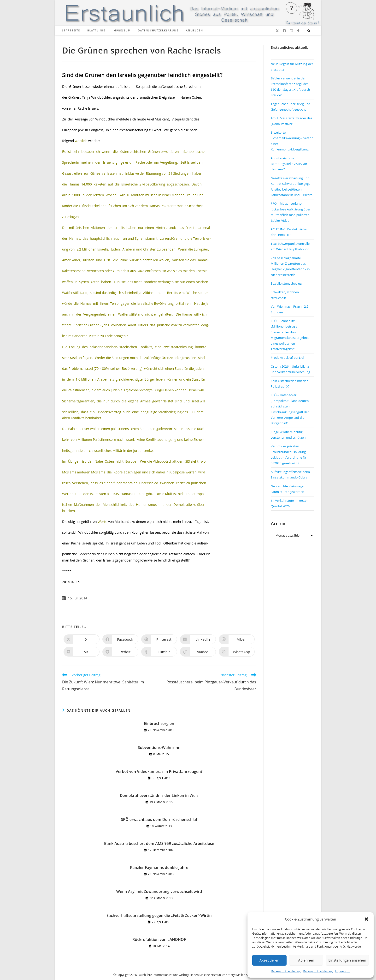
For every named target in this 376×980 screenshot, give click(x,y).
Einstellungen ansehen (347, 960)
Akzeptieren (269, 960)
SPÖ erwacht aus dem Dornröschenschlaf (159, 819)
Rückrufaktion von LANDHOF (159, 939)
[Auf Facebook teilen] (120, 639)
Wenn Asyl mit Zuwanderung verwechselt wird (159, 891)
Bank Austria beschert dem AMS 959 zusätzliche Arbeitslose (159, 843)
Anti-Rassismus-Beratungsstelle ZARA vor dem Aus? (289, 164)
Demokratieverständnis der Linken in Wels (159, 795)
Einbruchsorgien (159, 723)
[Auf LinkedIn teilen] (198, 639)
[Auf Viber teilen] (237, 639)
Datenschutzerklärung (286, 971)
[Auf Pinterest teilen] (159, 639)
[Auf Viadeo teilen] (198, 652)
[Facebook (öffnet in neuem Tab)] (284, 31)
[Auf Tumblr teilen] (159, 652)
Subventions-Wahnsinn (159, 747)
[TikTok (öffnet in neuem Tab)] (298, 31)
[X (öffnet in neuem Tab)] (277, 31)
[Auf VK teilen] (82, 652)
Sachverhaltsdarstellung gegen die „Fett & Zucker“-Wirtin (159, 915)
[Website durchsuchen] (309, 31)
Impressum (343, 971)
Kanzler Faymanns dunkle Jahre (159, 867)
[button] (366, 919)
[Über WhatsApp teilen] (237, 652)
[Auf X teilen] (82, 639)
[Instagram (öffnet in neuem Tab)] (291, 31)
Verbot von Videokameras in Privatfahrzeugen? (159, 771)
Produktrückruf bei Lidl (287, 358)
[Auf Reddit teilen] (120, 652)
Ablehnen (306, 960)
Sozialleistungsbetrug (286, 283)
